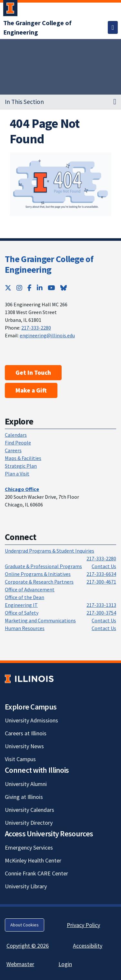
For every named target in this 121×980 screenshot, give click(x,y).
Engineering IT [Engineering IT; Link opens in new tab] (21, 605)
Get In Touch (33, 373)
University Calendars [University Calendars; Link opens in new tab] (30, 810)
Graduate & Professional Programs (43, 566)
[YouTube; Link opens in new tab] (51, 288)
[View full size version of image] (60, 184)
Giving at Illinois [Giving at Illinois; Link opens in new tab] (24, 797)
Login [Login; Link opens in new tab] (65, 964)
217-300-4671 (101, 582)
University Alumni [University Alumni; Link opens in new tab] (26, 784)
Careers (13, 450)
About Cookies (25, 925)
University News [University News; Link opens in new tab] (24, 746)
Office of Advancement (30, 589)
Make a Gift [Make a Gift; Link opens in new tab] (31, 390)
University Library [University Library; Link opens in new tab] (26, 886)
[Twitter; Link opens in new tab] (8, 288)
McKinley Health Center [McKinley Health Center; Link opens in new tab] (33, 860)
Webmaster (20, 964)
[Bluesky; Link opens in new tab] (64, 288)
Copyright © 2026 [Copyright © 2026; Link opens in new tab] (28, 946)
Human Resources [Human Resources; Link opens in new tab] (25, 628)
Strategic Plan (21, 466)
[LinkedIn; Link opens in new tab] (40, 288)
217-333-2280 (36, 328)
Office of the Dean (25, 597)
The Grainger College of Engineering (49, 264)
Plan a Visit (17, 474)
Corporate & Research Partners (39, 582)
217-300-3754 (101, 613)
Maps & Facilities (23, 458)
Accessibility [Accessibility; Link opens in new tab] (88, 946)
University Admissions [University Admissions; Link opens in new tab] (31, 720)
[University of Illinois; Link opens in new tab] (29, 679)
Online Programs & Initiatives (38, 574)
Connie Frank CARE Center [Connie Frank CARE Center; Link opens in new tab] (36, 873)
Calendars (16, 435)
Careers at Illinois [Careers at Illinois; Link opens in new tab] (26, 733)
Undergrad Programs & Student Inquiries (50, 551)
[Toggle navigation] (113, 27)
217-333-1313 (101, 605)
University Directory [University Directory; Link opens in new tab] (29, 823)
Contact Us (104, 566)
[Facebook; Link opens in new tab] (30, 288)
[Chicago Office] (22, 489)
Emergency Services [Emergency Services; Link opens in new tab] (29, 847)
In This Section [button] (24, 102)
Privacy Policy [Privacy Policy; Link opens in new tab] (83, 925)
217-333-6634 (101, 574)
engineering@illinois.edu (47, 335)
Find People (18, 443)
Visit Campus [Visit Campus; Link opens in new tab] (20, 759)
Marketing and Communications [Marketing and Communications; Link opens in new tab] (40, 620)
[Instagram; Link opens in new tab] (19, 288)
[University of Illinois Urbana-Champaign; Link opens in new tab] (10, 9)
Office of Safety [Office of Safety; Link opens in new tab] (22, 613)
